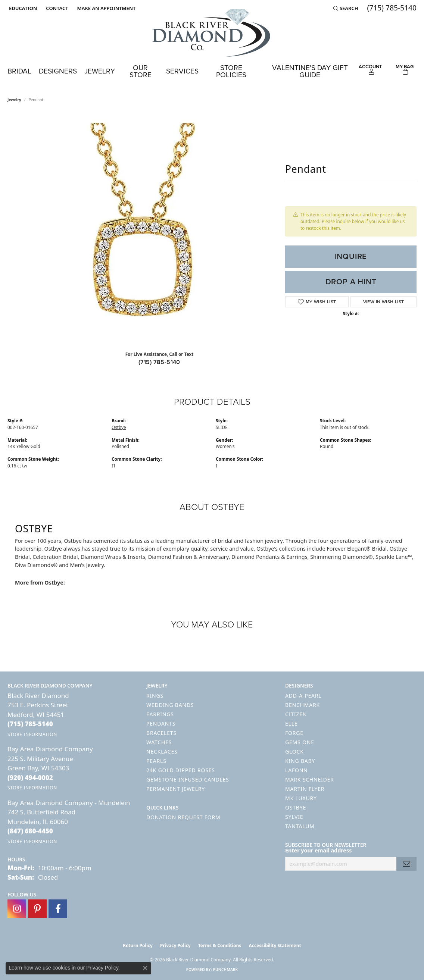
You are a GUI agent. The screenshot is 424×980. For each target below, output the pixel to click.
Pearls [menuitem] (156, 761)
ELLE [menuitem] (291, 724)
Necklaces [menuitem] (162, 752)
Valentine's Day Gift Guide (310, 71)
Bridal (19, 71)
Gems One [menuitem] (300, 742)
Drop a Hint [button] (351, 282)
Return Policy (138, 945)
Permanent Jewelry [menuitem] (176, 789)
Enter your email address (318, 850)
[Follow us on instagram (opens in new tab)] (17, 909)
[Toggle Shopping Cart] (405, 69)
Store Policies (231, 71)
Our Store (141, 71)
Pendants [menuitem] (161, 724)
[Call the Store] (30, 724)
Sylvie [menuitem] (294, 817)
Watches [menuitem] (159, 742)
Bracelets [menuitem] (161, 733)
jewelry (14, 100)
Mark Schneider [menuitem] (310, 779)
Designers (58, 71)
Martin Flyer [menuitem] (305, 789)
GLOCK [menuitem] (294, 752)
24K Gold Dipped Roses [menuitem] (181, 770)
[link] (56, 8)
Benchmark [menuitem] (303, 705)
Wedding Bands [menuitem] (170, 705)
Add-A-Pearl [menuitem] (303, 696)
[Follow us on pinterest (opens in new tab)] (37, 909)
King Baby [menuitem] (300, 761)
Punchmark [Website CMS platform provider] (226, 970)
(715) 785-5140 (159, 362)
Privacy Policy (175, 945)
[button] (22, 8)
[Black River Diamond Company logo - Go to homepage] (212, 33)
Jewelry (100, 71)
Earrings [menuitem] (160, 714)
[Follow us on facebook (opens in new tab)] (58, 909)
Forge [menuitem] (294, 733)
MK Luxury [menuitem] (301, 798)
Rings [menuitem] (155, 696)
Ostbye (119, 427)
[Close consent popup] (145, 968)
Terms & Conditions (220, 945)
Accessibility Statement (275, 945)
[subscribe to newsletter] (406, 864)
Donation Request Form (183, 817)
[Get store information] (32, 734)
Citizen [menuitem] (296, 714)
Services (182, 71)
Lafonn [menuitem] (297, 770)
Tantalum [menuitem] (300, 826)
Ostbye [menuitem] (296, 807)
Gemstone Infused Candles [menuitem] (188, 779)
